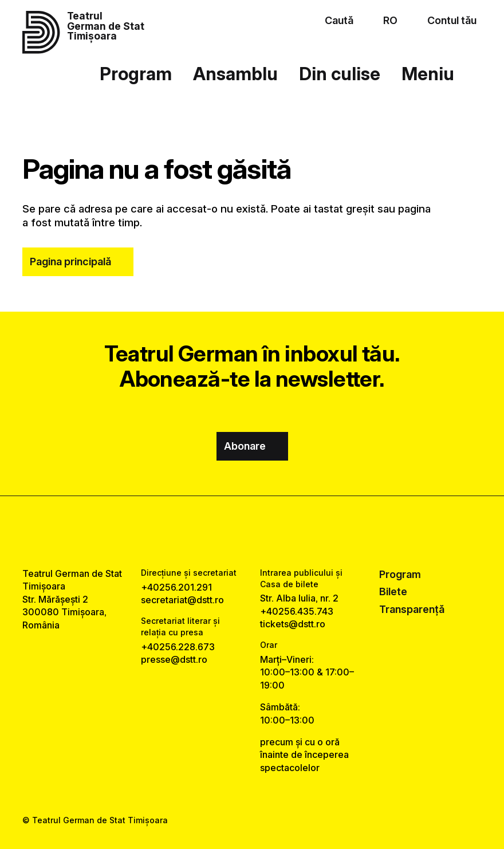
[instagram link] (252, 531)
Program (136, 74)
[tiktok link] (283, 531)
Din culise (340, 74)
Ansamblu (235, 74)
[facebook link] (221, 531)
